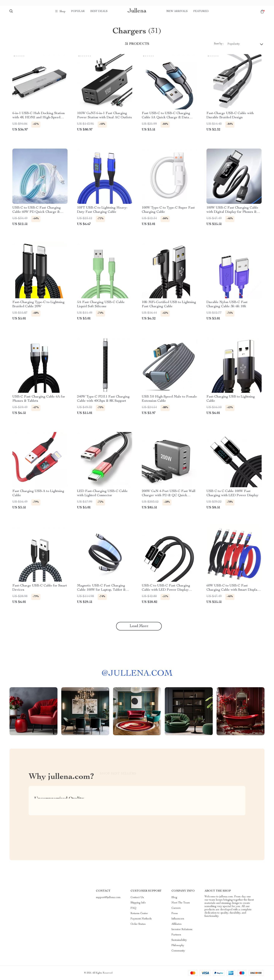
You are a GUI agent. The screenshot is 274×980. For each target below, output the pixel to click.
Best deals (99, 11)
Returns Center (139, 914)
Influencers (178, 919)
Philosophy (178, 946)
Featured (201, 11)
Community (178, 951)
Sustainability (179, 940)
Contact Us (137, 898)
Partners (176, 935)
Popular (78, 11)
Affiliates (176, 924)
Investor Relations (182, 930)
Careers (176, 908)
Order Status (138, 924)
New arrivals (177, 11)
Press (175, 914)
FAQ (133, 908)
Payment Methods (141, 919)
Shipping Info (138, 903)
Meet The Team (181, 903)
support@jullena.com (108, 898)
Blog (174, 898)
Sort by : (219, 44)
